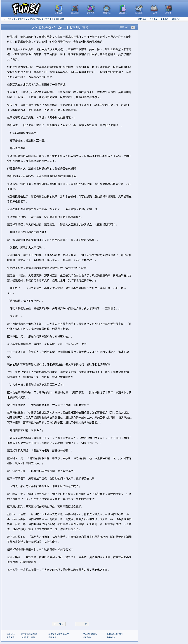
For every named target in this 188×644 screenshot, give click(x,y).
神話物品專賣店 (90, 634)
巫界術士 (11, 637)
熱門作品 (142, 19)
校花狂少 (111, 637)
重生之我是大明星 (29, 634)
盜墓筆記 (52, 637)
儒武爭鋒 (87, 637)
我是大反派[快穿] (115, 634)
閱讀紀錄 (176, 19)
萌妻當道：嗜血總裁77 (59, 634)
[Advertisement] (70, 597)
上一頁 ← (59, 624)
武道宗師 (11, 634)
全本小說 (164, 19)
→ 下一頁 (82, 624)
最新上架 (153, 19)
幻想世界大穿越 (28, 637)
